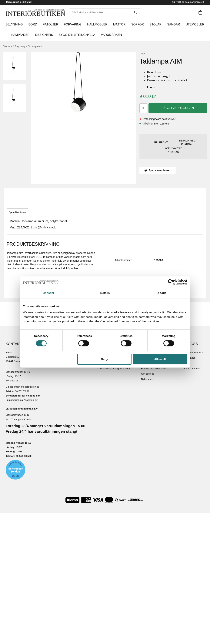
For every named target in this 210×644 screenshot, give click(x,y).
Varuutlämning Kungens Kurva (113, 368)
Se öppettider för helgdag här (23, 396)
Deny (104, 359)
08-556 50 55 (23, 456)
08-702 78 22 (22, 391)
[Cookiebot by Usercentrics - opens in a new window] (171, 282)
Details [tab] (105, 293)
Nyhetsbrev (147, 379)
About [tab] (162, 293)
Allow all (160, 359)
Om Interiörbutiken (194, 352)
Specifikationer (17, 212)
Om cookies (148, 374)
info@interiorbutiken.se (27, 387)
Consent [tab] (48, 293)
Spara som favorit (158, 170)
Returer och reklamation (154, 368)
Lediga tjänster (192, 368)
